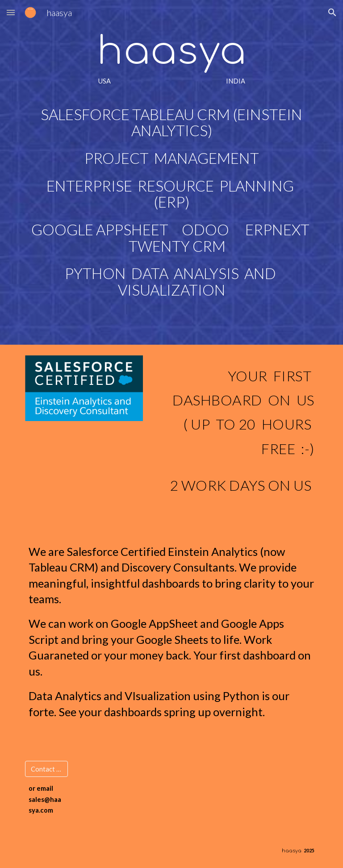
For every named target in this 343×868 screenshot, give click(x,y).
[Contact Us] (46, 769)
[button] (11, 12)
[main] (171, 172)
